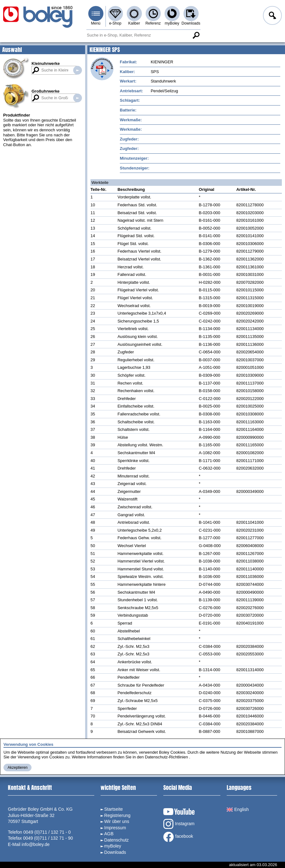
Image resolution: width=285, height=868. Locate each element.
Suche (196, 35)
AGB (109, 834)
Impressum (115, 828)
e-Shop (115, 23)
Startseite (114, 809)
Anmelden (272, 16)
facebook (178, 837)
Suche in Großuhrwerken (78, 98)
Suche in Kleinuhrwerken (78, 70)
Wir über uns (117, 821)
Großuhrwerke (46, 91)
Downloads (191, 23)
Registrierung (117, 815)
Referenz (153, 23)
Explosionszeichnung (102, 69)
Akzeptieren (17, 768)
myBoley (172, 23)
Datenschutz (117, 840)
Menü (96, 23)
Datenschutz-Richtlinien (167, 757)
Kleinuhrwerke (46, 63)
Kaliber (134, 23)
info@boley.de (36, 844)
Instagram (179, 824)
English (238, 809)
